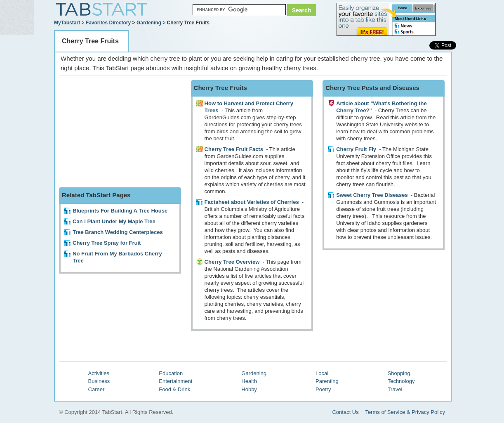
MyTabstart (67, 23)
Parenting (327, 381)
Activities (99, 373)
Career (97, 389)
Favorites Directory (108, 23)
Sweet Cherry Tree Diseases (372, 195)
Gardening (149, 23)
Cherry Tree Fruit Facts (234, 149)
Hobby (249, 389)
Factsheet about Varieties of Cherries (252, 202)
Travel (395, 389)
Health (249, 381)
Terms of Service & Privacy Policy (405, 412)
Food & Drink (174, 389)
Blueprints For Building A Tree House (120, 211)
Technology (401, 381)
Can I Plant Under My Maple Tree (114, 221)
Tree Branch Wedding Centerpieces (118, 232)
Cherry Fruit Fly (356, 149)
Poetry (323, 389)
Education (171, 373)
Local (322, 373)
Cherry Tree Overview (232, 262)
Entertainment (175, 381)
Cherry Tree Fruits (90, 41)
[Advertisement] (121, 132)
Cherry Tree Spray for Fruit (107, 243)
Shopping (399, 373)
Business (99, 381)
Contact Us (345, 412)
